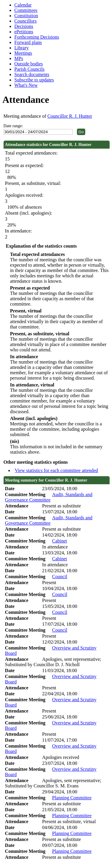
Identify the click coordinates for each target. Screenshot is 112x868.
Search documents (32, 74)
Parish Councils (29, 69)
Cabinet (59, 541)
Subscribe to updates (34, 80)
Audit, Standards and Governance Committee (49, 497)
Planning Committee (72, 798)
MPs (19, 58)
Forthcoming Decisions (37, 37)
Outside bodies (29, 64)
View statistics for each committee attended (57, 470)
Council (60, 577)
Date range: (13, 126)
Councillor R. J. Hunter (70, 116)
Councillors (26, 21)
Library (22, 48)
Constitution (26, 16)
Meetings (23, 53)
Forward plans (28, 42)
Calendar (23, 5)
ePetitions (24, 32)
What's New (26, 85)
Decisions (24, 26)
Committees (26, 10)
